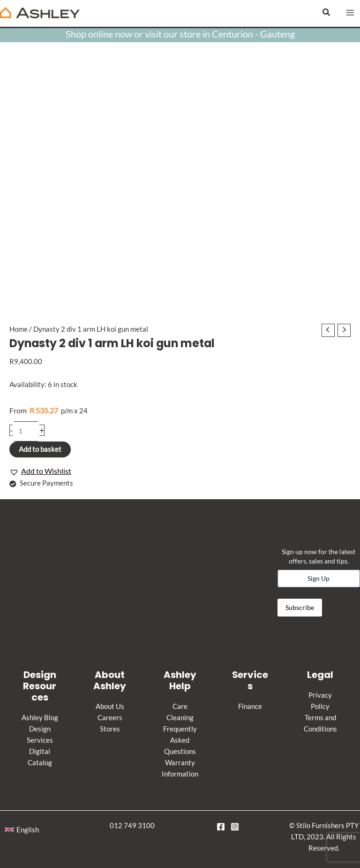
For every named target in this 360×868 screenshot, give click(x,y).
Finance (250, 706)
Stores (110, 729)
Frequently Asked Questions (180, 740)
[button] (327, 12)
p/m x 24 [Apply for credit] (49, 410)
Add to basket (40, 449)
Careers (110, 718)
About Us (110, 706)
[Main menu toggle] (350, 13)
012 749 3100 (132, 826)
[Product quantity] (26, 431)
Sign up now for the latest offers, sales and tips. (319, 556)
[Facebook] (221, 827)
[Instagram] (235, 827)
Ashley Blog (40, 718)
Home (19, 329)
